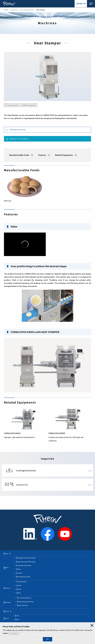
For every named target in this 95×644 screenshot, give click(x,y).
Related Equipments (64, 155)
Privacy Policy (14, 633)
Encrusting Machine (27, 10)
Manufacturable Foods (19, 155)
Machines (14, 10)
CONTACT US (81, 4)
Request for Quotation (19, 139)
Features (42, 155)
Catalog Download (17, 130)
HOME (6, 10)
